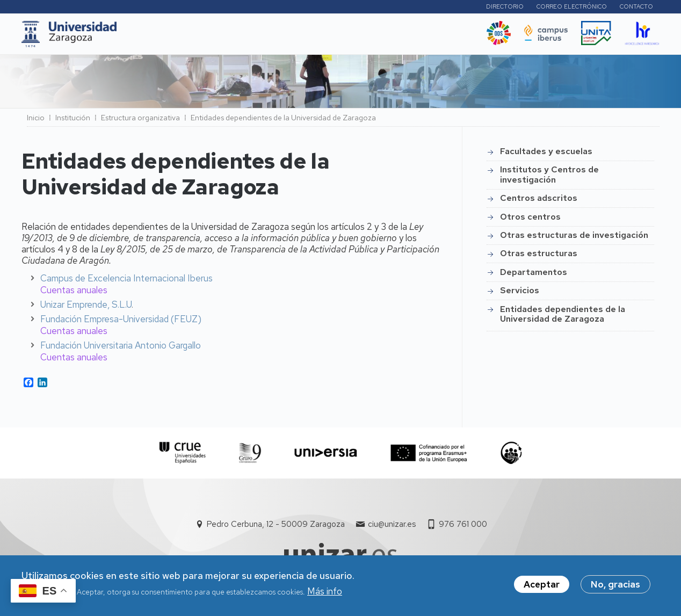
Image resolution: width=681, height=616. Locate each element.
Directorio (505, 8)
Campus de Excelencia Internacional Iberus (126, 281)
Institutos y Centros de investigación (549, 177)
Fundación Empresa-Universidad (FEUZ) (121, 322)
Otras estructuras (539, 256)
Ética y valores (439, 37)
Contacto (636, 8)
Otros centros (530, 220)
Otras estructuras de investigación (574, 238)
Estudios (199, 37)
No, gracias (615, 585)
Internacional (294, 37)
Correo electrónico (572, 8)
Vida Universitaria (364, 37)
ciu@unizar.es (392, 527)
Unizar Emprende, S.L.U (86, 307)
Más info (325, 592)
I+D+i (242, 37)
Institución (73, 121)
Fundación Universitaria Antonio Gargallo (121, 348)
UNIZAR (149, 37)
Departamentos (534, 275)
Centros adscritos (539, 201)
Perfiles (448, 8)
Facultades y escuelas (546, 154)
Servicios (520, 293)
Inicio (36, 121)
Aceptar (542, 585)
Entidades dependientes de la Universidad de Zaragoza (563, 317)
